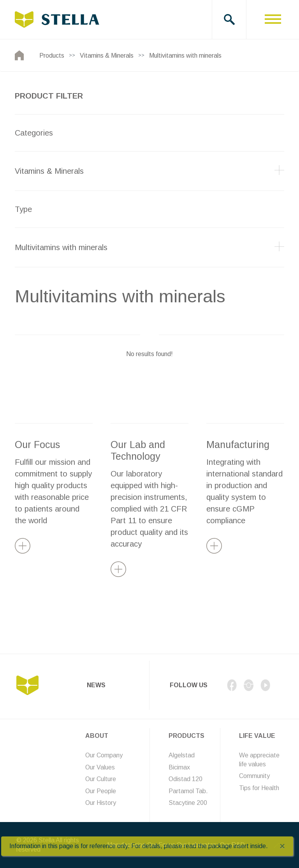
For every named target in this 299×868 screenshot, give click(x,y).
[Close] (282, 846)
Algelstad (182, 755)
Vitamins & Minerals (107, 56)
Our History (101, 803)
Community (254, 776)
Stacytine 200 (188, 803)
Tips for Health (259, 788)
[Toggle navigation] (273, 19)
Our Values (100, 767)
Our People (101, 791)
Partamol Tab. (188, 791)
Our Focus (37, 445)
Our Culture (101, 779)
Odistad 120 (186, 779)
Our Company (104, 755)
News (96, 685)
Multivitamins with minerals (185, 56)
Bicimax (179, 767)
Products (52, 56)
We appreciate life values (259, 759)
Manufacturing (238, 445)
